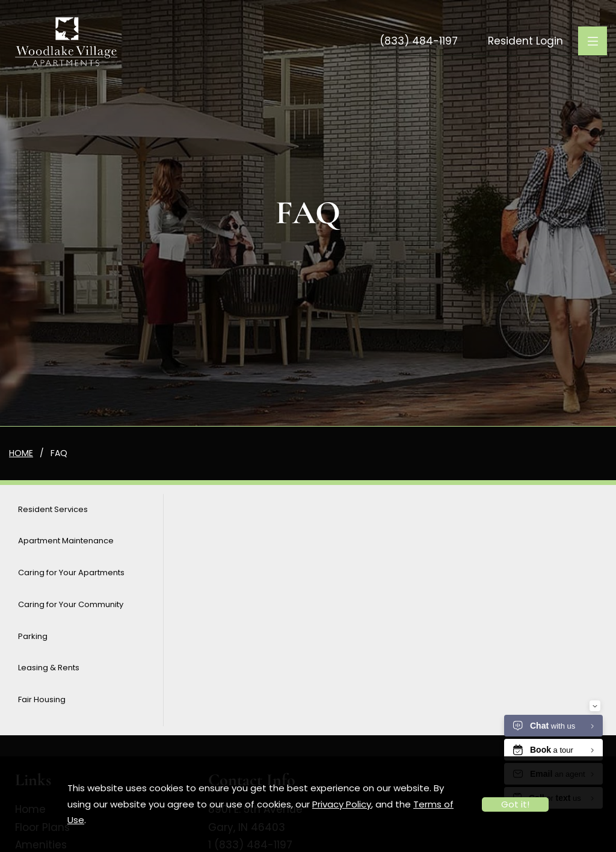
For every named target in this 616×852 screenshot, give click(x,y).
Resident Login (525, 41)
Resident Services (53, 509)
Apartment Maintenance (66, 541)
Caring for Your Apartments (71, 573)
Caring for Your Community (71, 604)
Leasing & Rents (49, 668)
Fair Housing (42, 699)
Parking (33, 636)
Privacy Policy (342, 804)
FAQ (59, 453)
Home (21, 453)
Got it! (515, 804)
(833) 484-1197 (419, 41)
